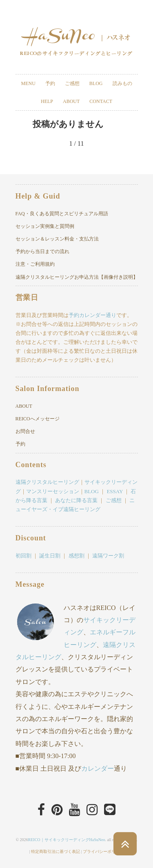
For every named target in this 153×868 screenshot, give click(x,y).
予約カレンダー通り (92, 315)
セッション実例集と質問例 (45, 226)
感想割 (76, 556)
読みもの (122, 83)
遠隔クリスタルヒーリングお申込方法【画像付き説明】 (77, 277)
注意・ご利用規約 (35, 264)
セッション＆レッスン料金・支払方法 (57, 239)
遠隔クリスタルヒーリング (47, 482)
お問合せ (25, 431)
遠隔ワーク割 (108, 556)
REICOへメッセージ (38, 419)
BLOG (96, 83)
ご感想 (72, 83)
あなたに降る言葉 (76, 500)
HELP (47, 101)
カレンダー (98, 769)
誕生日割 (50, 556)
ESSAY (115, 491)
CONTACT (101, 101)
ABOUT (71, 101)
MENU (28, 83)
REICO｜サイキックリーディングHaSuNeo (67, 840)
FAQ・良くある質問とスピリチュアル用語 (62, 214)
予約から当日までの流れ (42, 251)
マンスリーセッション (53, 491)
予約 (50, 83)
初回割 (23, 556)
